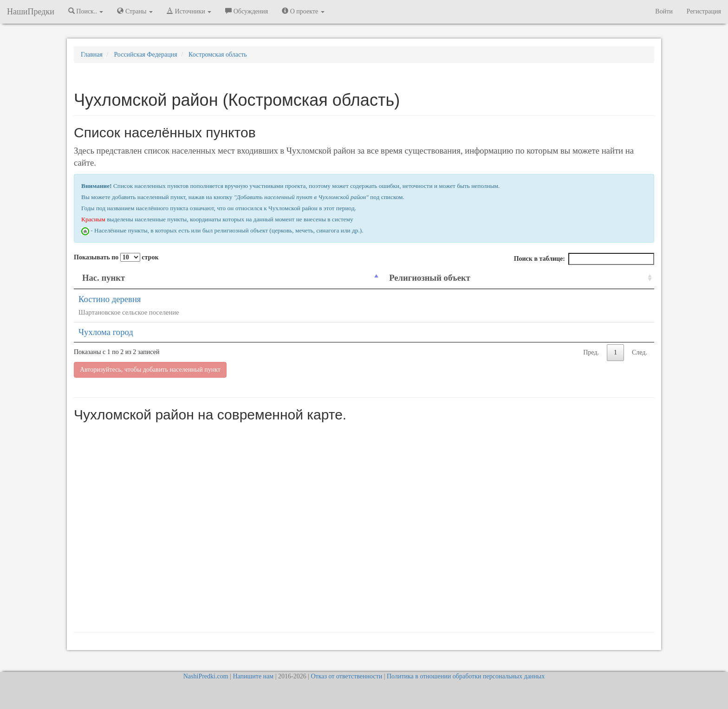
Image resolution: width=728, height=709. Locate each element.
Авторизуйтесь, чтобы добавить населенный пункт (150, 370)
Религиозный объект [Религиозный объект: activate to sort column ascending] (430, 278)
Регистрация (704, 11)
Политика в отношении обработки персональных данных (466, 676)
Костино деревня (110, 299)
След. (640, 352)
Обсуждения (247, 11)
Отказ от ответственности (346, 676)
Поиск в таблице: (584, 259)
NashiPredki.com (206, 676)
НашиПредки (31, 12)
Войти (664, 11)
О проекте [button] (303, 11)
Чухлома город (106, 332)
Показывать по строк (116, 257)
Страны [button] (135, 11)
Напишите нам (253, 676)
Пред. (591, 352)
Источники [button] (189, 11)
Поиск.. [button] (86, 11)
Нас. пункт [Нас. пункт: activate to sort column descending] (104, 278)
